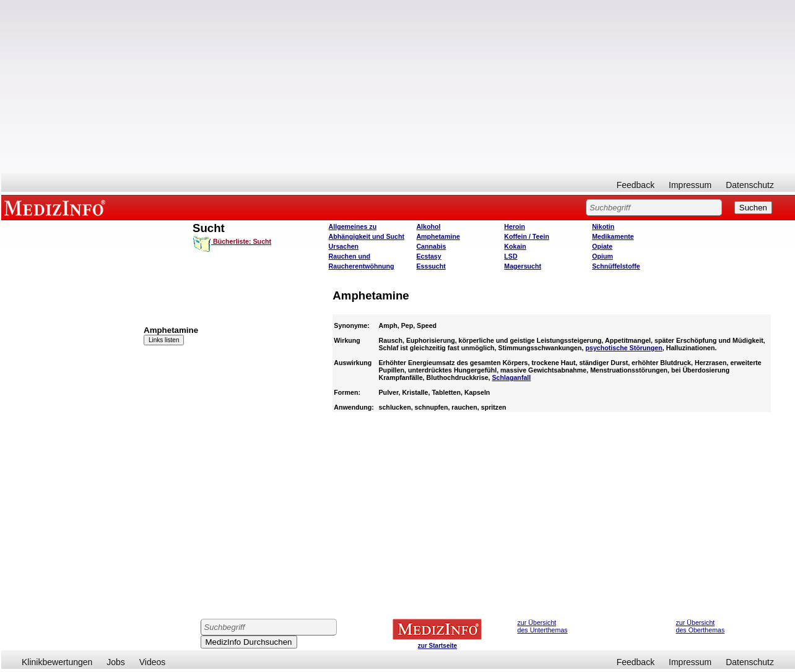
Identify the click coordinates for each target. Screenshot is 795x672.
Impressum (690, 185)
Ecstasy (428, 256)
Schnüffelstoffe (616, 266)
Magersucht (523, 266)
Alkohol (428, 226)
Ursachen (344, 246)
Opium (602, 256)
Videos (153, 662)
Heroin (515, 226)
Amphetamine (438, 236)
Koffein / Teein (527, 236)
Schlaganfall (512, 377)
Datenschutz (750, 185)
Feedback (636, 185)
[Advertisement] (398, 87)
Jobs (116, 662)
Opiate (602, 246)
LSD (510, 256)
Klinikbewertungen (57, 662)
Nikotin (603, 226)
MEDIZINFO (57, 207)
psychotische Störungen (623, 348)
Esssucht (431, 266)
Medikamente (613, 236)
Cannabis (431, 246)
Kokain (515, 246)
